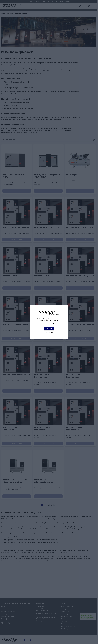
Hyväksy (49, 329)
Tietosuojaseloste (49, 324)
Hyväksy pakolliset (49, 332)
